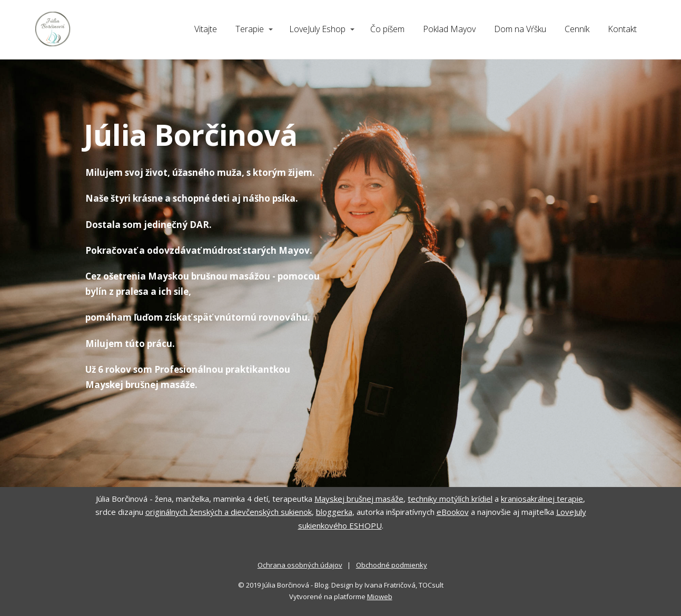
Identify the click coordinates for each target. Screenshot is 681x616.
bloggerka (334, 512)
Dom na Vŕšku (520, 29)
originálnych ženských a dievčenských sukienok (229, 512)
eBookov (453, 512)
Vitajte (206, 29)
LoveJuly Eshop (317, 29)
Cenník (577, 29)
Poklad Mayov (449, 29)
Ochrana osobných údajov (300, 565)
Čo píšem (387, 29)
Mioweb (380, 597)
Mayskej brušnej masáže (359, 499)
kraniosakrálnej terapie (542, 499)
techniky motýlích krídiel (450, 499)
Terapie (250, 29)
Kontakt (622, 29)
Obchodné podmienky (392, 565)
